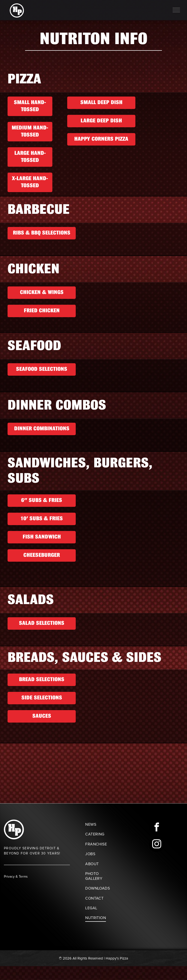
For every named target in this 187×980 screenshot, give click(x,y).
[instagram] (157, 845)
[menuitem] (101, 824)
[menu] (176, 10)
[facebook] (157, 828)
